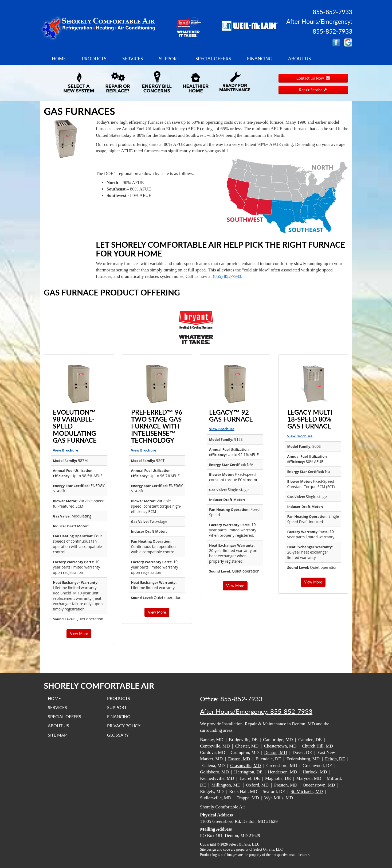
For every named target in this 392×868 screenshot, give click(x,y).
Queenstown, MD (319, 785)
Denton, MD (276, 752)
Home (59, 59)
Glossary (118, 735)
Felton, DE (335, 759)
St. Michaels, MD (307, 791)
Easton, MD (239, 759)
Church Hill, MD (318, 746)
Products (94, 59)
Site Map (58, 735)
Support (169, 59)
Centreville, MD (215, 746)
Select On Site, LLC (244, 844)
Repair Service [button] (313, 90)
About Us (299, 59)
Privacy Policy (124, 726)
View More (79, 634)
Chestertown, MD (280, 746)
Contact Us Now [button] (313, 78)
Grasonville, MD (246, 766)
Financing (260, 59)
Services (133, 59)
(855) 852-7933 (227, 276)
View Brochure (66, 450)
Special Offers (213, 59)
